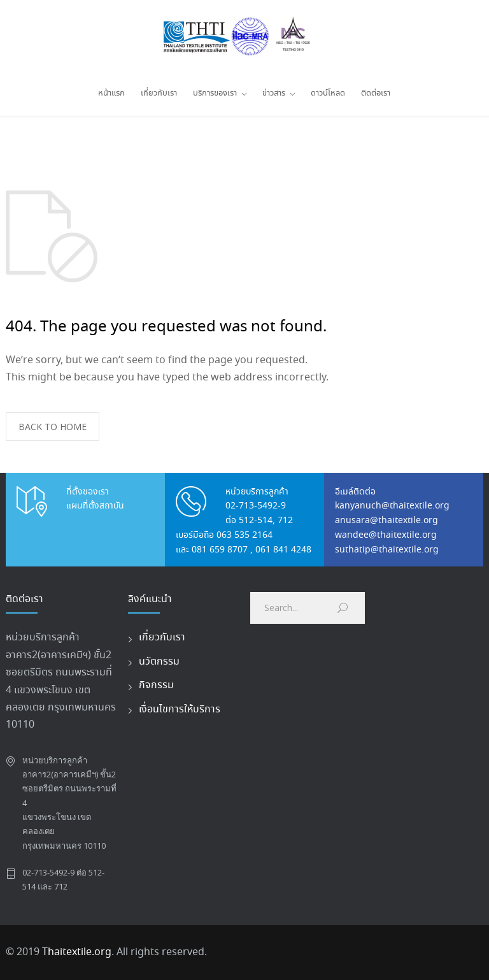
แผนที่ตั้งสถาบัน (95, 506)
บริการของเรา (215, 93)
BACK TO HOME (53, 427)
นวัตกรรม (159, 662)
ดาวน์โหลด (328, 93)
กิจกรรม (156, 685)
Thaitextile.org (77, 952)
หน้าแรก (111, 93)
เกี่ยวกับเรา (159, 93)
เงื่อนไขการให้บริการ (180, 710)
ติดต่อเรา (376, 93)
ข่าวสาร (274, 93)
